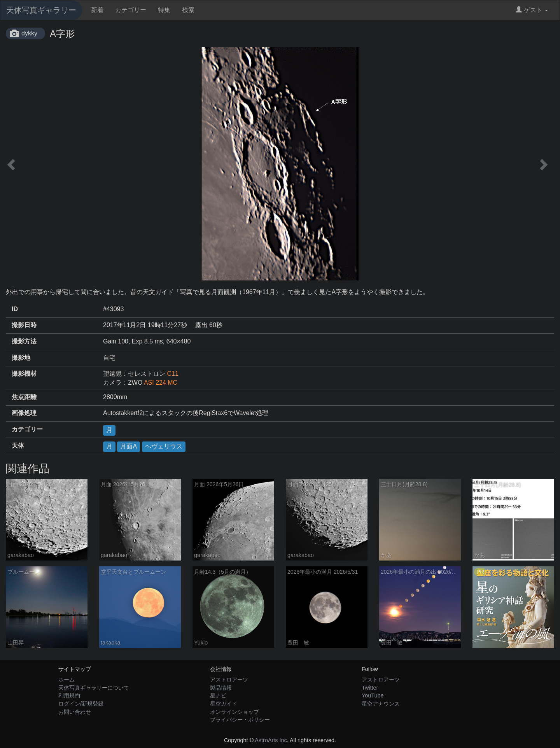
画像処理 (24, 413)
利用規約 (69, 695)
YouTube (373, 695)
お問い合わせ (75, 712)
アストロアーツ (229, 680)
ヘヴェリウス (164, 446)
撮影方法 (24, 341)
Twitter (370, 688)
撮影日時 (24, 325)
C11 (172, 374)
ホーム (66, 680)
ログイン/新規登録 (81, 704)
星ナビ (218, 695)
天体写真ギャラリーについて (94, 688)
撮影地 (21, 358)
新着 (97, 10)
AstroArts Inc (271, 740)
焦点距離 (24, 397)
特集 (164, 10)
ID (15, 309)
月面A (129, 446)
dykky (29, 33)
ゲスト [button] (532, 10)
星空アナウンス (381, 704)
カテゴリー (131, 10)
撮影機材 (24, 374)
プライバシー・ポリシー (240, 720)
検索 (188, 10)
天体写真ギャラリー (41, 10)
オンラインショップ (234, 712)
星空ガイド (224, 704)
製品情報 (221, 688)
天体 (18, 446)
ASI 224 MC (161, 383)
